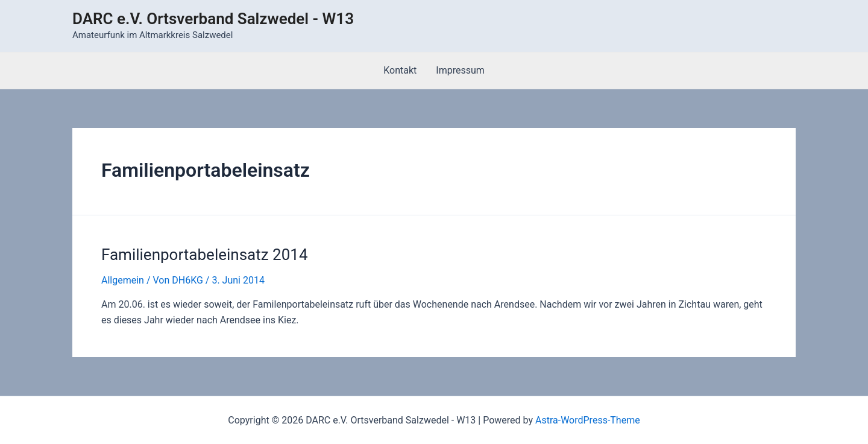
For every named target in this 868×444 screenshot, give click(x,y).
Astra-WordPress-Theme (588, 420)
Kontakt (400, 70)
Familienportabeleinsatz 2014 (205, 255)
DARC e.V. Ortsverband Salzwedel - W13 (213, 19)
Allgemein (123, 280)
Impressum (460, 70)
